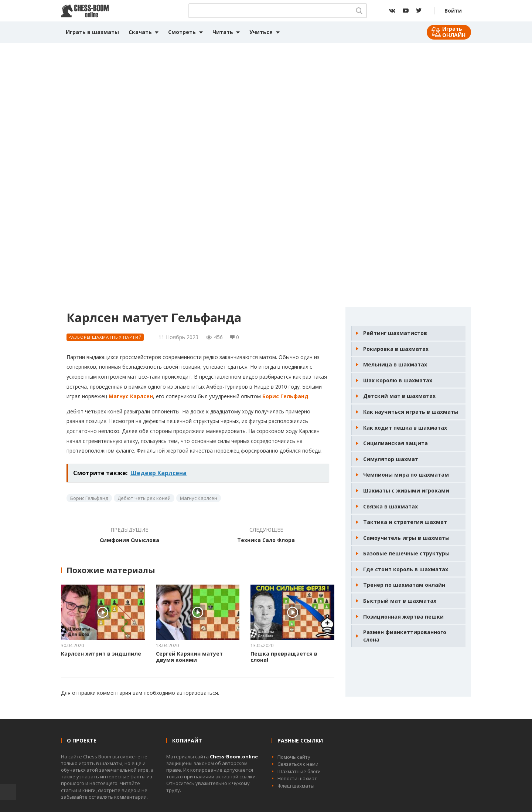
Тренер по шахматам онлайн (404, 585)
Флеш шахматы (296, 786)
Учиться (261, 32)
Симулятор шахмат (391, 459)
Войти (453, 11)
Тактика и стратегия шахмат (405, 522)
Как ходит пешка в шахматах (405, 428)
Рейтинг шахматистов (395, 333)
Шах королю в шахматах (398, 380)
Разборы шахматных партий (105, 337)
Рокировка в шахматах (396, 349)
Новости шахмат (297, 778)
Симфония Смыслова (129, 540)
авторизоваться (197, 693)
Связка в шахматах (391, 506)
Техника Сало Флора (266, 540)
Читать (223, 32)
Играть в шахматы (92, 32)
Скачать (140, 32)
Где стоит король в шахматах (406, 569)
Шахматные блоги (299, 771)
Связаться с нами (298, 764)
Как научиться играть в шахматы (411, 412)
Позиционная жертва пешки (403, 617)
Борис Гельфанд (285, 396)
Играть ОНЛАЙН (454, 32)
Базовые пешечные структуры (406, 553)
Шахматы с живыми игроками (406, 490)
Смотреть (182, 32)
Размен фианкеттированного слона (405, 636)
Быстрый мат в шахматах (400, 601)
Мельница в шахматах (395, 364)
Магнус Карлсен (131, 396)
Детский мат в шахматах (399, 396)
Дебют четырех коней (144, 498)
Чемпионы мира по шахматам (406, 475)
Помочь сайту (294, 757)
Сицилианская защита (395, 443)
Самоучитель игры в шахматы (406, 538)
